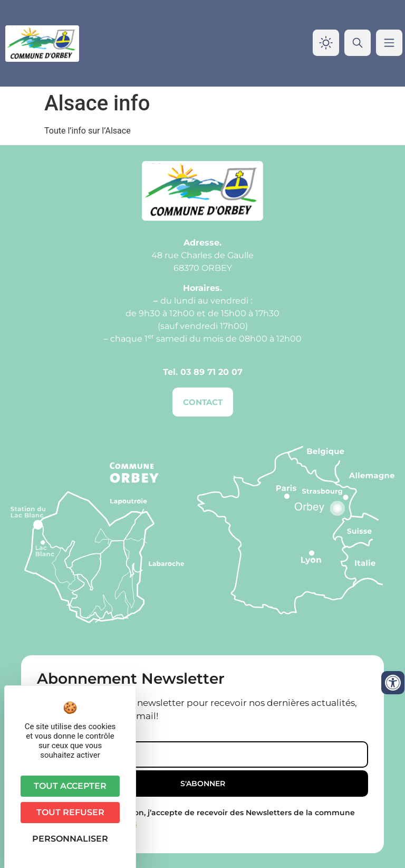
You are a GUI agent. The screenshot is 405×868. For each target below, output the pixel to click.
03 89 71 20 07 (211, 372)
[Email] (202, 754)
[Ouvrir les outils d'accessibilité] (393, 683)
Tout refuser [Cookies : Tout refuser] (70, 812)
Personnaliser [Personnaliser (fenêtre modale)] (70, 839)
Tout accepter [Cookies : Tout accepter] (70, 786)
